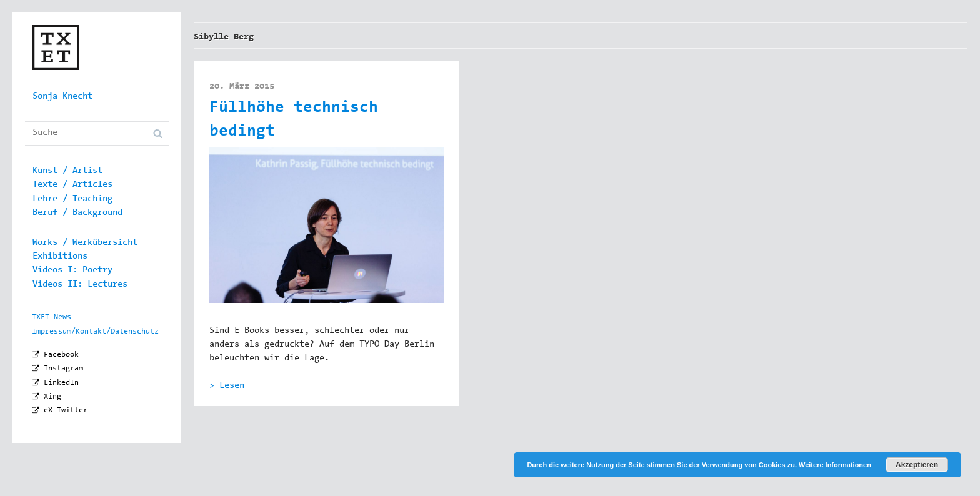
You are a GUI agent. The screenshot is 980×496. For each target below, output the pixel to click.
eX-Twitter (66, 410)
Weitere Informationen (835, 465)
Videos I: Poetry (72, 270)
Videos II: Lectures (80, 285)
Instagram (63, 369)
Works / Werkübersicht (85, 243)
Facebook (61, 355)
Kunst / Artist (67, 171)
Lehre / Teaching (72, 199)
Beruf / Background (77, 213)
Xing (52, 397)
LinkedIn (61, 383)
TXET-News (52, 317)
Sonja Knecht (62, 97)
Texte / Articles (72, 185)
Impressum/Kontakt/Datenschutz (95, 332)
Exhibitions (60, 257)
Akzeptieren (917, 465)
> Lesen (227, 386)
